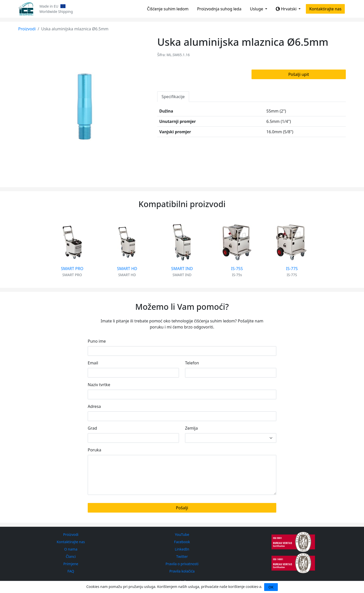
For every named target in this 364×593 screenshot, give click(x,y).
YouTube (182, 534)
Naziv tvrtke (99, 385)
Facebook (182, 542)
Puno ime (97, 341)
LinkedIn (182, 549)
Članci (71, 556)
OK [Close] (271, 587)
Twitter (182, 556)
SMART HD (127, 269)
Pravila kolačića (182, 571)
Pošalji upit (299, 74)
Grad (92, 428)
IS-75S (237, 269)
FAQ (71, 571)
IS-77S (292, 269)
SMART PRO (72, 269)
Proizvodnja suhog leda (219, 9)
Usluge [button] (257, 9)
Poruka (94, 450)
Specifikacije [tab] (173, 97)
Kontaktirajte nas (325, 9)
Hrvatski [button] (287, 9)
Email (93, 363)
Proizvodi (27, 29)
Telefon (192, 363)
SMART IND (182, 269)
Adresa (94, 406)
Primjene (71, 564)
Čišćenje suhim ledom (168, 9)
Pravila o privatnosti (182, 564)
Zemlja (191, 428)
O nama (71, 549)
